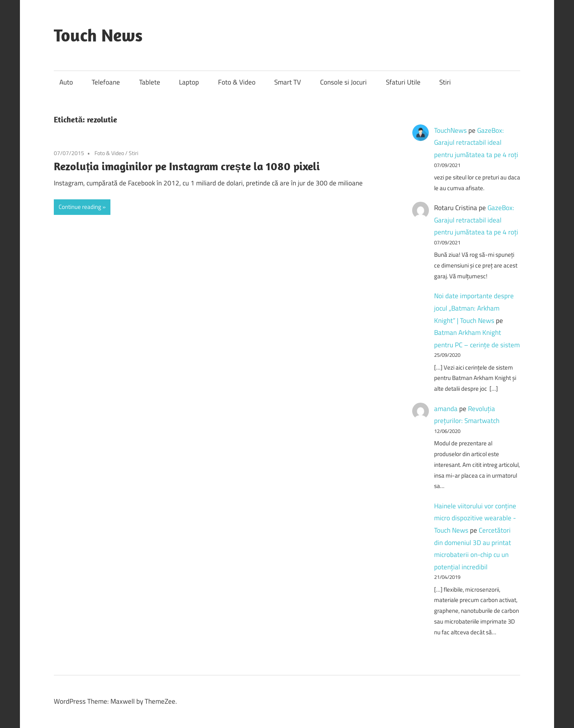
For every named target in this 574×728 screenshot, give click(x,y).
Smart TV (288, 82)
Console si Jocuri (343, 82)
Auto (66, 82)
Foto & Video (237, 82)
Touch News (98, 35)
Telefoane (106, 82)
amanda (446, 409)
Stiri (445, 82)
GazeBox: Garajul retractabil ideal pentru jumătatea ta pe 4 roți (476, 143)
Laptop (189, 82)
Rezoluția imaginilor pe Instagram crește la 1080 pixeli (187, 166)
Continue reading (80, 207)
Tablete (150, 82)
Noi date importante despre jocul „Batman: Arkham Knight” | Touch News (474, 308)
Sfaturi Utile (403, 82)
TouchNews (450, 130)
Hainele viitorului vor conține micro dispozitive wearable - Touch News (475, 518)
